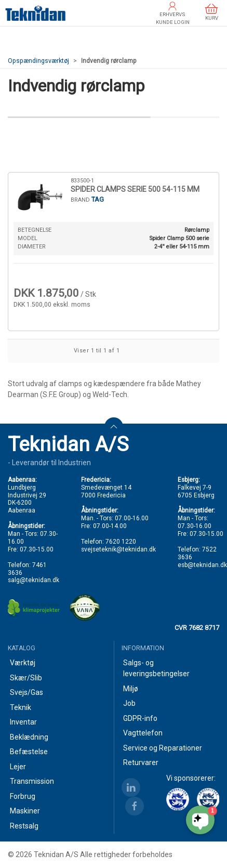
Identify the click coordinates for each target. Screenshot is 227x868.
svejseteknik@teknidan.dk (118, 549)
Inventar (23, 722)
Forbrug (23, 796)
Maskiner (25, 811)
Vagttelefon (143, 733)
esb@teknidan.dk (202, 565)
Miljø (131, 689)
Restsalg (24, 826)
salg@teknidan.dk (34, 580)
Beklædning (29, 737)
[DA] (36, 13)
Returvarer (141, 762)
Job (129, 703)
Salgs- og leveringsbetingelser (156, 668)
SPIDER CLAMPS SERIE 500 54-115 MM (135, 189)
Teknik (21, 707)
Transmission (32, 781)
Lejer (18, 767)
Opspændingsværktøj (38, 61)
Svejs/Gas (26, 692)
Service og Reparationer (163, 748)
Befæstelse (29, 752)
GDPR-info (140, 718)
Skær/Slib (26, 678)
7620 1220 (121, 542)
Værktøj (23, 663)
